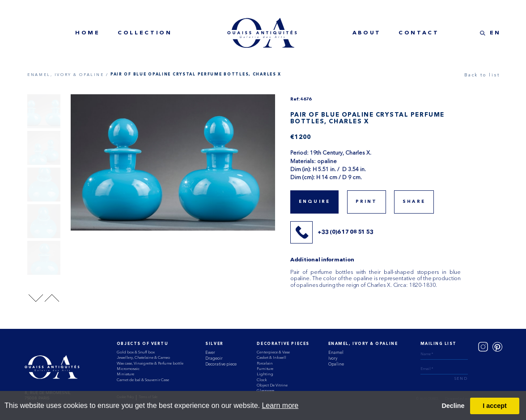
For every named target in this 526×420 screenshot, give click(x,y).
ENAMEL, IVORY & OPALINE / (68, 75)
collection (145, 33)
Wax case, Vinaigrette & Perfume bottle (150, 363)
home (88, 33)
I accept (495, 406)
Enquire (314, 202)
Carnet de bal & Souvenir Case (143, 380)
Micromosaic (128, 369)
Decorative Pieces (283, 344)
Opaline (336, 364)
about (367, 33)
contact (419, 33)
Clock (262, 380)
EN (495, 33)
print (367, 202)
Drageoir (214, 358)
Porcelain (265, 363)
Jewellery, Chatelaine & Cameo (143, 357)
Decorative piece (221, 364)
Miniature (125, 374)
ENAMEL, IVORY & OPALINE (363, 344)
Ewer (210, 352)
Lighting (265, 374)
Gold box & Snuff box (136, 352)
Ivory (333, 358)
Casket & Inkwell (271, 357)
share (414, 202)
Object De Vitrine (272, 385)
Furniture (265, 369)
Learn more (280, 405)
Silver (214, 344)
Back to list (482, 75)
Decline (453, 406)
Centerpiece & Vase (273, 352)
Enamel (336, 352)
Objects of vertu (143, 344)
